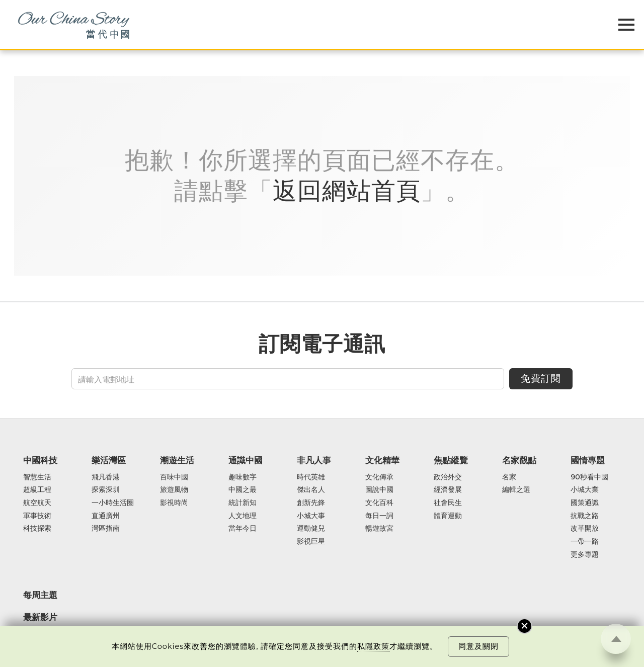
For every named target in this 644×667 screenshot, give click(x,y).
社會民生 (448, 503)
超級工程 (37, 490)
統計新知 (243, 503)
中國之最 (243, 490)
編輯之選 (516, 490)
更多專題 (585, 555)
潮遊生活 (177, 460)
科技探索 (37, 529)
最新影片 (40, 617)
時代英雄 (311, 477)
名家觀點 (519, 460)
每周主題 (40, 595)
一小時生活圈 (113, 503)
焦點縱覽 (451, 460)
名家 (509, 477)
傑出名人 (311, 490)
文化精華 (382, 460)
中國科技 (40, 460)
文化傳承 (379, 477)
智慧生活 (37, 477)
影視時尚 (174, 503)
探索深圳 (106, 490)
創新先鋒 (311, 503)
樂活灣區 (109, 460)
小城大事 (311, 516)
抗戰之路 (585, 516)
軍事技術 (37, 516)
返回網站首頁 (347, 191)
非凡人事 (314, 460)
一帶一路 (585, 542)
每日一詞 (379, 516)
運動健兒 (311, 529)
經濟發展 (448, 490)
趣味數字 (243, 477)
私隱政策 (373, 646)
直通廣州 (106, 516)
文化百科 (379, 503)
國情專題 (588, 460)
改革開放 (585, 529)
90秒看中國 (589, 477)
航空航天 (37, 503)
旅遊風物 (174, 490)
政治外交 (448, 477)
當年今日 (243, 529)
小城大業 (585, 490)
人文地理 (243, 516)
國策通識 (585, 503)
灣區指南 (106, 529)
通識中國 (246, 460)
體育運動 (448, 516)
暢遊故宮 (379, 529)
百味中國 (174, 477)
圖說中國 (379, 490)
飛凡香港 (106, 477)
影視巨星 (311, 542)
